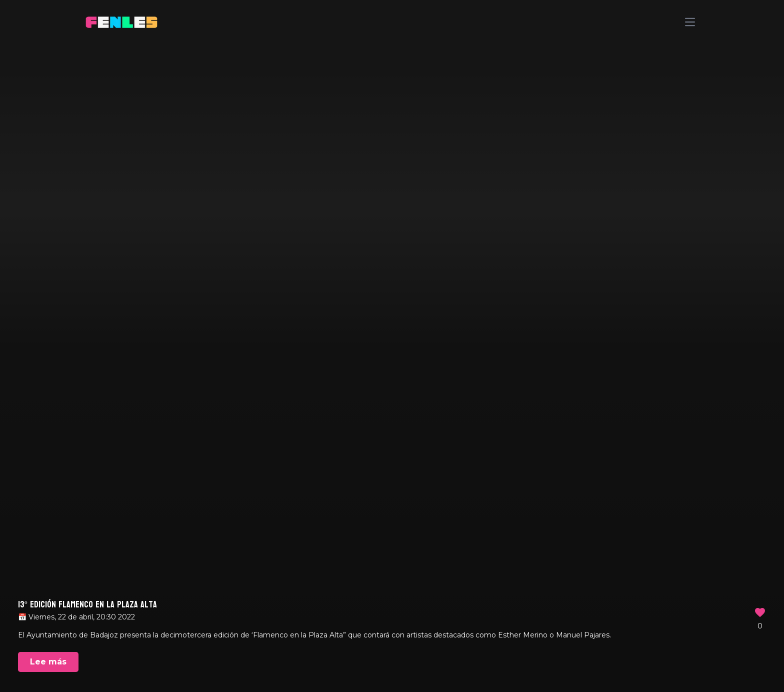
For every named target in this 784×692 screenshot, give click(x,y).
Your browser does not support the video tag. (392, 346)
